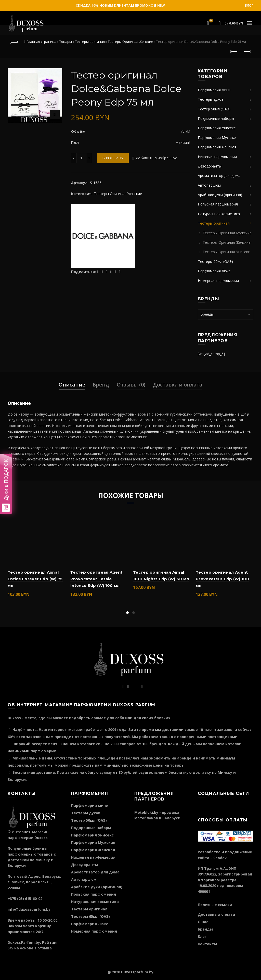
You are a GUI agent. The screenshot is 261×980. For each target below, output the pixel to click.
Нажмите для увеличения (55, 114)
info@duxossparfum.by (29, 909)
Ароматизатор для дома (219, 176)
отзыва (45, 948)
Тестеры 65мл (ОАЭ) (215, 261)
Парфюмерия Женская (217, 147)
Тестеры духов (211, 99)
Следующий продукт (247, 51)
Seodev (220, 858)
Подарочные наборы (216, 118)
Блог (249, 5)
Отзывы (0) (131, 385)
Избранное (211, 21)
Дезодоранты (210, 166)
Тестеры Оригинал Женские (130, 42)
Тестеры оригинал (90, 42)
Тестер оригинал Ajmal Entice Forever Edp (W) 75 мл (35, 579)
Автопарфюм (209, 185)
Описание (72, 385)
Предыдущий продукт (234, 51)
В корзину (113, 158)
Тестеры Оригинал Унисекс (226, 252)
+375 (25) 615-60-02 (25, 899)
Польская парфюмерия (218, 204)
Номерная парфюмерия (218, 281)
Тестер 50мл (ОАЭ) (214, 109)
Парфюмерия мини (214, 90)
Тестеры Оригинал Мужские (227, 233)
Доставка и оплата (178, 385)
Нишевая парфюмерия (217, 157)
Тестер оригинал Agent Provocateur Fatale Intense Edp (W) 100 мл (96, 579)
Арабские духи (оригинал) (220, 195)
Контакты (207, 944)
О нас (203, 922)
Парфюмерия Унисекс (217, 128)
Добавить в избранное (156, 158)
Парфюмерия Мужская (218, 138)
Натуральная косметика (219, 214)
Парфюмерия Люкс (214, 271)
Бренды (205, 929)
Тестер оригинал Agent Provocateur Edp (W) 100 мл (222, 579)
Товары (66, 42)
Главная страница (42, 42)
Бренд (101, 385)
